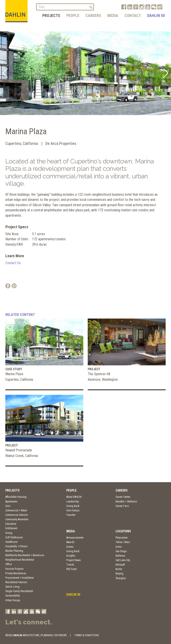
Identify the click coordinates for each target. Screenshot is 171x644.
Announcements (75, 538)
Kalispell (120, 565)
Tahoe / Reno (123, 542)
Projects (51, 15)
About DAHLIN (74, 497)
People (73, 15)
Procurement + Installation (20, 578)
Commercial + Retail (16, 510)
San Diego (121, 551)
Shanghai (121, 578)
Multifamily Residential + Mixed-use (25, 555)
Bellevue (120, 556)
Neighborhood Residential (20, 560)
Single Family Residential (19, 591)
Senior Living (12, 587)
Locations (123, 531)
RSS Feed (71, 569)
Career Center (123, 497)
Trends (70, 565)
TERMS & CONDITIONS (87, 635)
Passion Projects (14, 569)
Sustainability (13, 596)
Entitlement (11, 528)
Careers (93, 15)
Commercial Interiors (17, 515)
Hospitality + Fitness (16, 546)
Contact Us (13, 263)
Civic (8, 506)
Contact (133, 15)
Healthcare (11, 542)
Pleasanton (122, 538)
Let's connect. (29, 622)
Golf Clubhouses (14, 537)
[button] (5, 73)
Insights (71, 556)
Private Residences (16, 573)
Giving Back (73, 506)
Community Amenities (17, 519)
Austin (119, 569)
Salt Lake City (123, 560)
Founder (71, 515)
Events (70, 547)
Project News (74, 560)
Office (9, 564)
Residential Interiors (16, 582)
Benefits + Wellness (126, 502)
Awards (70, 542)
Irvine (119, 547)
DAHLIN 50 (156, 15)
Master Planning (14, 551)
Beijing (119, 574)
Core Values (73, 510)
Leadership (73, 502)
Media (113, 15)
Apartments (11, 502)
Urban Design (13, 600)
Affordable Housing (16, 497)
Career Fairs (122, 506)
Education (11, 524)
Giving (9, 533)
